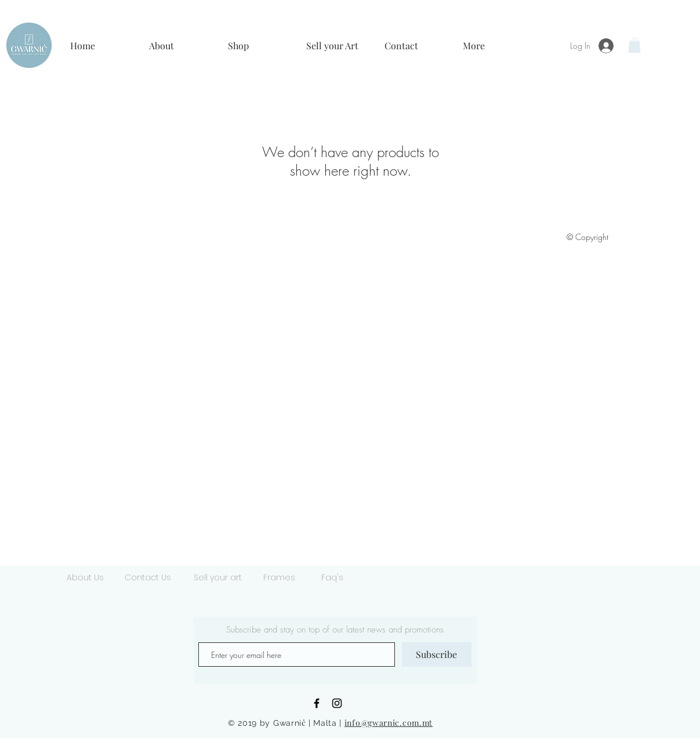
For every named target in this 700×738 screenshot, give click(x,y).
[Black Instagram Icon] (337, 703)
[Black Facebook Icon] (317, 703)
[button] (180, 46)
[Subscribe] (437, 655)
